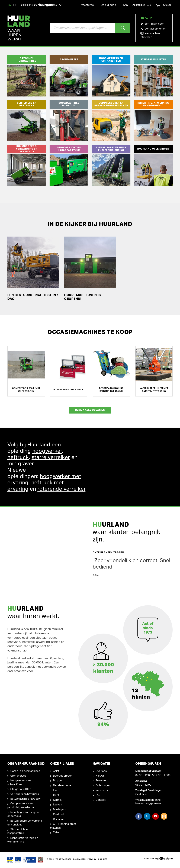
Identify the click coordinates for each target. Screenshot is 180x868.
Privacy (92, 859)
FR (15, 5)
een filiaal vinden (153, 24)
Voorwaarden (64, 859)
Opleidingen (108, 5)
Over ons (101, 771)
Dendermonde (62, 785)
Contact (101, 800)
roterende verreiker (61, 489)
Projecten (102, 781)
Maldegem (60, 810)
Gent (56, 795)
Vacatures (87, 5)
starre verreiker (51, 457)
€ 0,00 (163, 5)
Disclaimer (80, 859)
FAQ (126, 5)
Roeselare (59, 819)
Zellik (56, 833)
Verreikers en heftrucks (25, 794)
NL (10, 5)
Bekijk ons (41, 5)
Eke (55, 790)
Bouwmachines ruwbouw (25, 799)
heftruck (18, 457)
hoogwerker (47, 451)
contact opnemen (154, 29)
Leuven (58, 805)
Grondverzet (18, 776)
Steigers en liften (21, 789)
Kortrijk (57, 800)
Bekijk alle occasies (90, 410)
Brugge (57, 781)
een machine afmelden (151, 35)
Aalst (56, 771)
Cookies (103, 859)
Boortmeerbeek (63, 776)
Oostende (59, 814)
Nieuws (100, 776)
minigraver (21, 464)
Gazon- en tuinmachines (25, 771)
